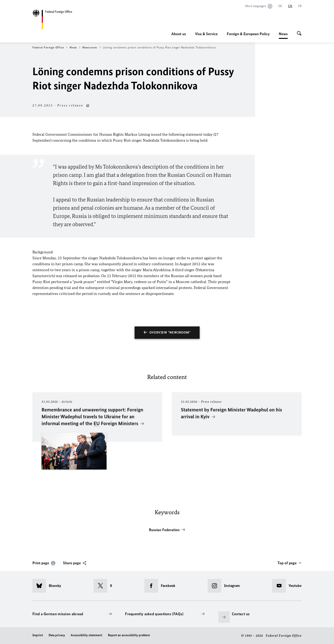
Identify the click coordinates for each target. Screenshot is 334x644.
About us (179, 34)
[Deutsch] (280, 6)
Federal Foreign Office (50, 48)
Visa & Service (206, 34)
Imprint (38, 635)
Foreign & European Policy (248, 34)
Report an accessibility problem (129, 635)
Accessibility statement (86, 635)
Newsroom (91, 48)
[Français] (300, 6)
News (283, 34)
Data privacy (57, 635)
